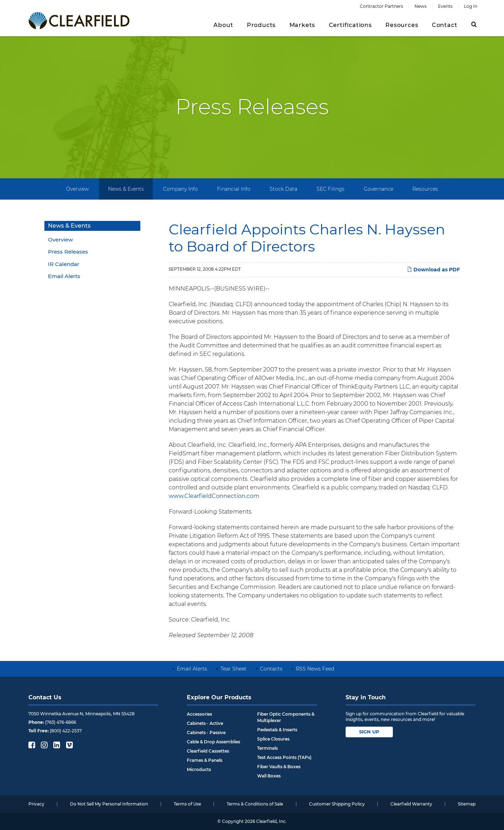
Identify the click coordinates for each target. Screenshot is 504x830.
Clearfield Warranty (411, 804)
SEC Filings (330, 189)
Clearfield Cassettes (208, 751)
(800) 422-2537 (66, 731)
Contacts (271, 669)
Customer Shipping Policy (337, 804)
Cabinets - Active (205, 723)
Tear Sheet (234, 669)
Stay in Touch (366, 697)
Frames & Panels (205, 760)
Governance (378, 189)
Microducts (199, 769)
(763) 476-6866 (61, 722)
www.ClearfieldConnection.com (214, 496)
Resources (425, 189)
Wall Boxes (269, 776)
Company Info (180, 189)
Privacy (36, 804)
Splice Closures (273, 739)
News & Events (126, 189)
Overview (77, 189)
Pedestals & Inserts (277, 730)
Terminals (267, 748)
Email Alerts (64, 276)
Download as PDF (433, 270)
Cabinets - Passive (206, 733)
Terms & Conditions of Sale (255, 804)
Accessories (199, 714)
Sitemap (467, 804)
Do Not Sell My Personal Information (109, 804)
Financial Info (234, 189)
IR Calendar (64, 264)
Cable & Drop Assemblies (213, 742)
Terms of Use (187, 804)
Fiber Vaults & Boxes (279, 767)
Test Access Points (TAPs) (284, 757)
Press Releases (68, 252)
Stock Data (283, 189)
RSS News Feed (315, 669)
